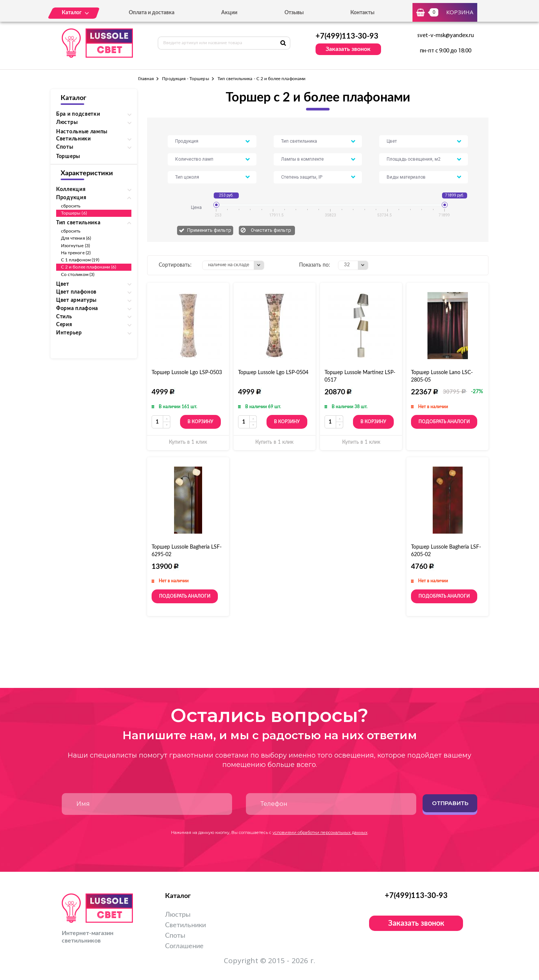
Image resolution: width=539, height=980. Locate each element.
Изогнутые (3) (75, 246)
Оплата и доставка (152, 13)
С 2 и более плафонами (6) (89, 267)
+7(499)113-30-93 (347, 36)
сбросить (71, 206)
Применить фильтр (209, 230)
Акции (229, 13)
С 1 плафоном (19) (80, 260)
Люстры (178, 915)
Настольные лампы (82, 132)
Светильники (185, 925)
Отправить (450, 803)
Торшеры (68, 157)
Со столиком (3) (78, 274)
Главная (146, 79)
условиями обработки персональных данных (320, 832)
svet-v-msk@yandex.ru (446, 36)
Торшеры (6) (74, 213)
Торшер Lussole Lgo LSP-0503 (187, 373)
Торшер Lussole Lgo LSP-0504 (273, 373)
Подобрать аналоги (444, 422)
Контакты (362, 13)
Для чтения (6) (76, 238)
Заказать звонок (348, 49)
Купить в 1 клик (188, 442)
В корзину (200, 422)
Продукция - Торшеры (185, 79)
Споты (175, 936)
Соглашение (184, 946)
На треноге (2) (76, 253)
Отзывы (294, 13)
